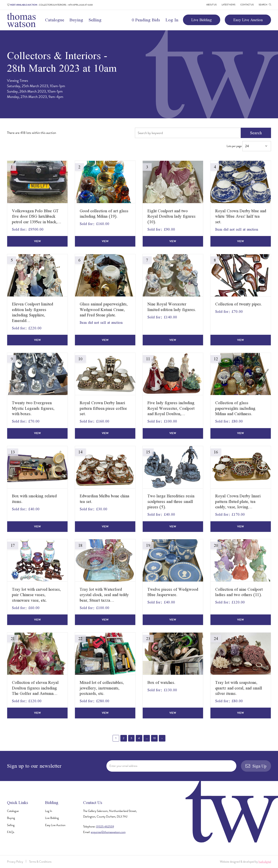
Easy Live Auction (248, 20)
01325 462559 (105, 827)
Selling (95, 20)
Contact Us (247, 5)
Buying (76, 20)
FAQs (11, 832)
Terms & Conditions (40, 862)
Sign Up (256, 766)
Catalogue (55, 20)
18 (154, 738)
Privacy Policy (15, 862)
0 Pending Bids (146, 20)
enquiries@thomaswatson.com (108, 832)
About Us (211, 5)
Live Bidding (202, 20)
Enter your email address (123, 766)
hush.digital (265, 862)
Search (256, 133)
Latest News (228, 5)
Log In (172, 20)
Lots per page (249, 146)
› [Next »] (162, 738)
